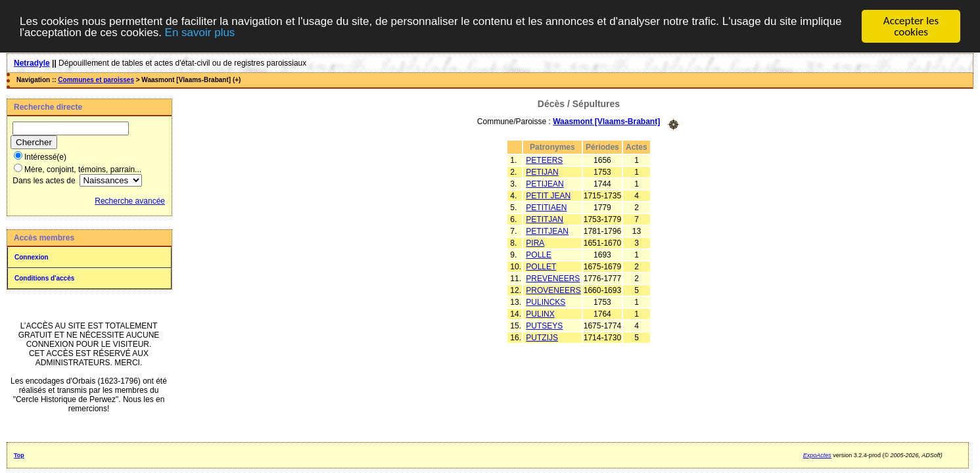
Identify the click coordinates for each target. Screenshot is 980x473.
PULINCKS (546, 302)
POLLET (541, 267)
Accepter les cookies (911, 26)
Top (19, 455)
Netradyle (32, 63)
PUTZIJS (542, 338)
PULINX (540, 314)
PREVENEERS (553, 279)
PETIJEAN (545, 184)
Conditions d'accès (44, 278)
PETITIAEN (546, 208)
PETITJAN (545, 219)
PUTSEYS (544, 326)
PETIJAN (542, 172)
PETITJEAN (547, 231)
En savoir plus (200, 33)
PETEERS (544, 160)
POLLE (539, 255)
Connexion (32, 257)
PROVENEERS (553, 290)
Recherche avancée (130, 201)
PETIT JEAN (548, 196)
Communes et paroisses (96, 80)
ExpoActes (817, 455)
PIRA (535, 243)
